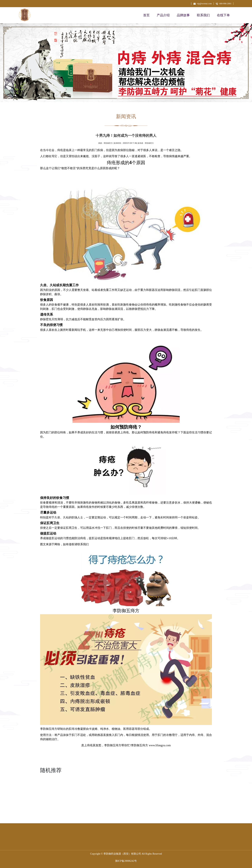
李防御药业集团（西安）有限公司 (122, 854)
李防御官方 (108, 143)
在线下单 (223, 15)
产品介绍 (163, 15)
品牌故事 (183, 15)
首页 (146, 15)
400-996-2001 (223, 4)
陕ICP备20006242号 (126, 861)
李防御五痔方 (113, 745)
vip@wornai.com (202, 4)
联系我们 (203, 15)
